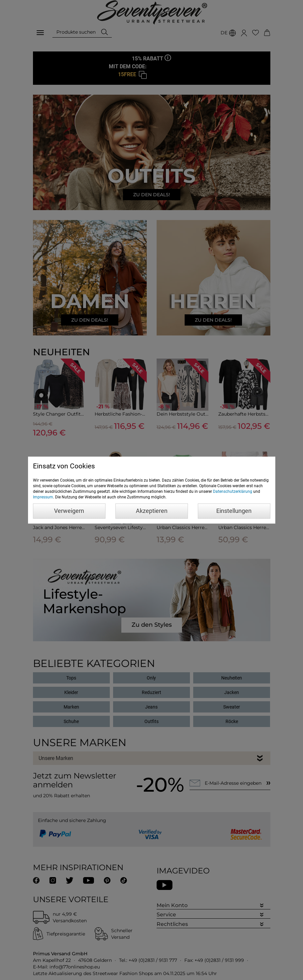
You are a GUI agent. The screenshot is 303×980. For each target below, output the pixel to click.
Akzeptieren (152, 511)
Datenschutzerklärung (233, 491)
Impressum (43, 497)
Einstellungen (234, 511)
